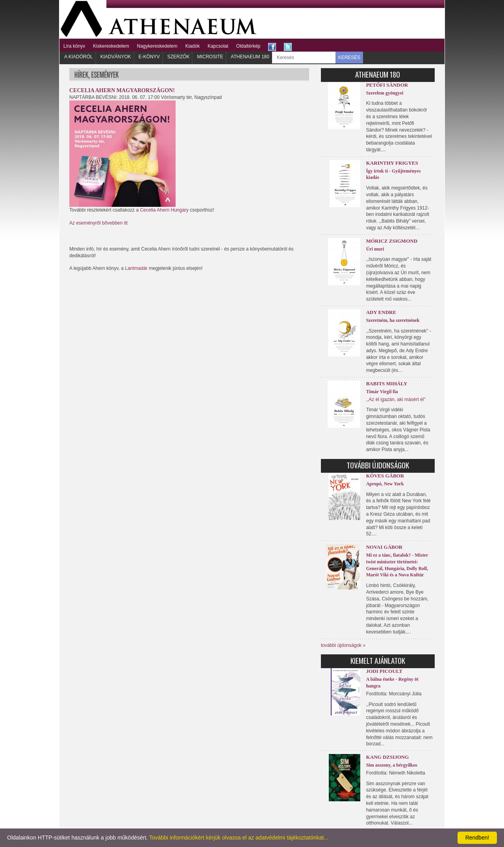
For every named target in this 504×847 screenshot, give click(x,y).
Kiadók (192, 46)
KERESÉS (349, 58)
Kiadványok (116, 57)
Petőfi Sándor (387, 85)
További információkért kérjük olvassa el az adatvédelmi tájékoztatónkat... (239, 838)
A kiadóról (79, 57)
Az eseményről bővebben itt (98, 223)
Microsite (210, 57)
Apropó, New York (385, 484)
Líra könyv (74, 46)
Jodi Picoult (384, 671)
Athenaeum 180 (250, 57)
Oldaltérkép (248, 46)
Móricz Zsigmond (392, 241)
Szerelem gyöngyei (385, 93)
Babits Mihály (387, 384)
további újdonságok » (343, 645)
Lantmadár (136, 268)
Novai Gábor (384, 547)
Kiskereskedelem (111, 46)
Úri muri (375, 249)
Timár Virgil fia (382, 392)
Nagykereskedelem (157, 46)
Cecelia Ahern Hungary (164, 210)
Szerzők (179, 57)
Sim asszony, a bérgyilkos (392, 765)
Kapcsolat (218, 46)
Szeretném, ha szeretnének (393, 320)
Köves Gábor (385, 476)
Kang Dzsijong (388, 757)
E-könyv (149, 57)
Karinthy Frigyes (392, 163)
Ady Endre (381, 312)
